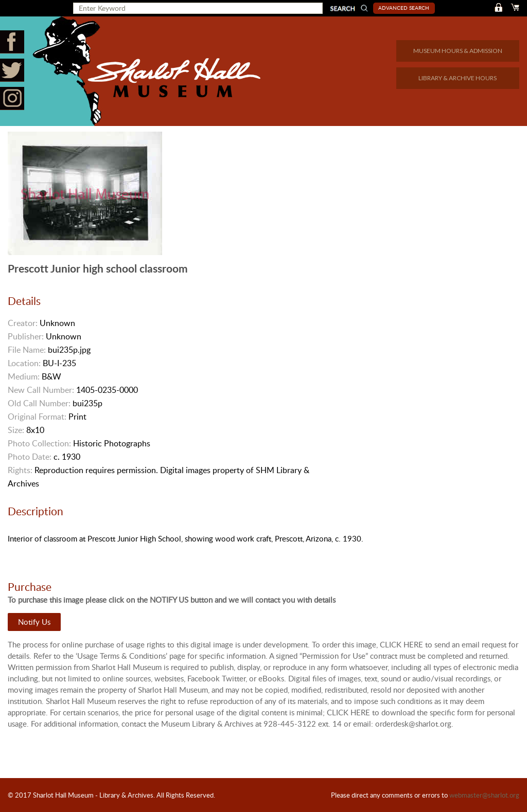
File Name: (27, 350)
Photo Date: (30, 457)
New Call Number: (41, 390)
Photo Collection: (39, 443)
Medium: (24, 376)
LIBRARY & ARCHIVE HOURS (458, 78)
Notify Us (34, 622)
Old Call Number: (39, 403)
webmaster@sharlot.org (484, 795)
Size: (16, 430)
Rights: (20, 470)
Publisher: (26, 336)
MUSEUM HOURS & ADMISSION (458, 51)
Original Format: (37, 417)
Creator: (23, 323)
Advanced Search (404, 8)
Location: (24, 363)
